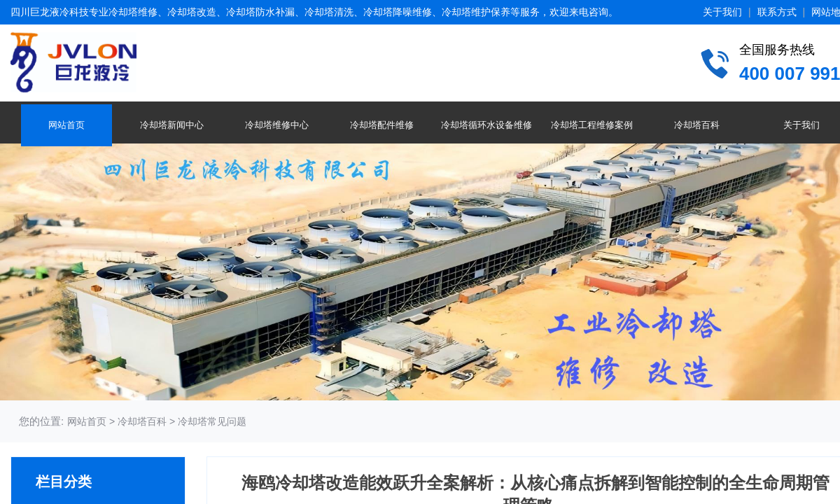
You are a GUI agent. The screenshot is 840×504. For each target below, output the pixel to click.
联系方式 (777, 12)
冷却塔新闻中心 (172, 125)
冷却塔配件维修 (382, 125)
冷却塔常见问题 (212, 421)
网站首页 (66, 125)
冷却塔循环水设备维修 (486, 125)
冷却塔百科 (697, 125)
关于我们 (722, 12)
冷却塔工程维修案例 (592, 125)
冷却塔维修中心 (277, 125)
